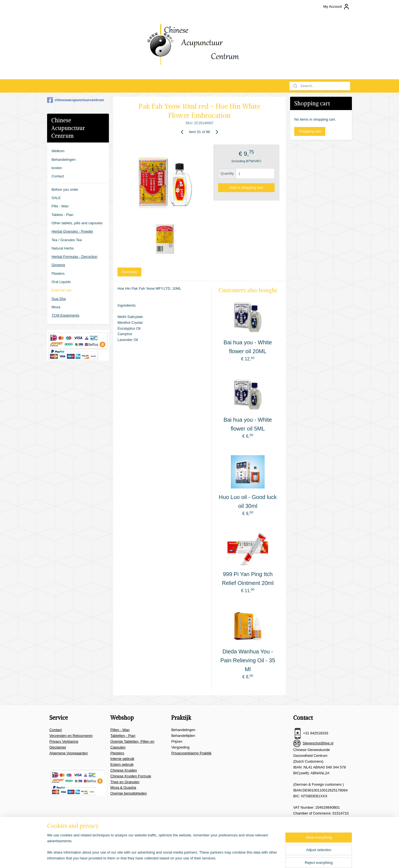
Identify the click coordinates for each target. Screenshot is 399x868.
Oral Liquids (61, 282)
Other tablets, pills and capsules (77, 223)
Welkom (58, 151)
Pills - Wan (60, 206)
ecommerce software (222, 858)
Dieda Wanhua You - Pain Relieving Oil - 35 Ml (248, 660)
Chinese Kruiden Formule (131, 776)
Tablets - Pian (62, 215)
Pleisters (117, 753)
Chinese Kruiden (124, 770)
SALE (56, 198)
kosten (57, 168)
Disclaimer (58, 747)
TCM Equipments (65, 315)
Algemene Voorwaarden (69, 753)
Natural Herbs (63, 248)
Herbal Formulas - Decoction (74, 257)
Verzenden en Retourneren (71, 736)
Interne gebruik (122, 759)
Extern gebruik (122, 764)
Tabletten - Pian (123, 736)
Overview (129, 272)
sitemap (193, 858)
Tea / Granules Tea (67, 240)
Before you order (65, 189)
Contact (58, 176)
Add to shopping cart (246, 188)
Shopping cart (310, 131)
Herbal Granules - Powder (72, 231)
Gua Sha (59, 299)
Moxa (56, 307)
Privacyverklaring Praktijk (191, 753)
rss (203, 858)
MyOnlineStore (265, 858)
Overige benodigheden (129, 793)
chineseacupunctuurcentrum (76, 100)
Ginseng (58, 265)
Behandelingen (64, 160)
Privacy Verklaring (64, 741)
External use (62, 290)
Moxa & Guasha (123, 787)
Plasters (58, 273)
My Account (337, 7)
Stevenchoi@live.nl (318, 743)
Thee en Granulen (125, 782)
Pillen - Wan (120, 730)
